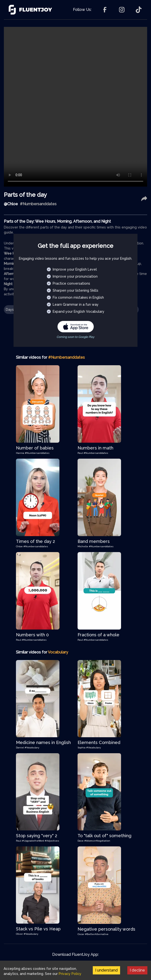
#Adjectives (52, 841)
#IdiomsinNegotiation (97, 841)
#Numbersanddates (37, 453)
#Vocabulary (32, 748)
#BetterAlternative (97, 934)
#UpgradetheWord (33, 841)
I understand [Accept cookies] (106, 970)
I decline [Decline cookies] (137, 970)
